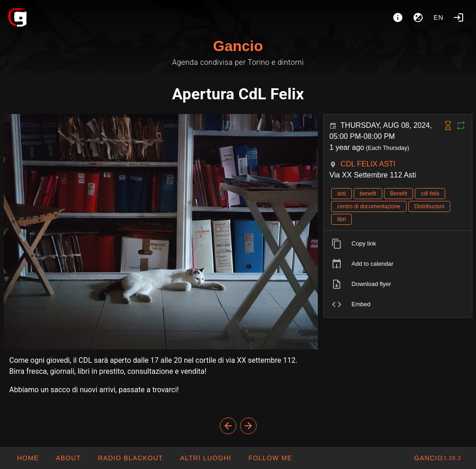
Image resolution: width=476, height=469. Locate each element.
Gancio (238, 46)
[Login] (459, 17)
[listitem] (398, 244)
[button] (205, 458)
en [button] (439, 17)
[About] (398, 17)
